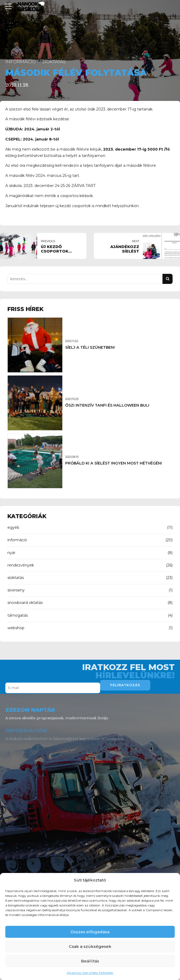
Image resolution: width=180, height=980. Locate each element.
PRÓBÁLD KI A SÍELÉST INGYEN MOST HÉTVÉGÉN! (114, 463)
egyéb (13, 527)
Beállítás (90, 961)
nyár (11, 553)
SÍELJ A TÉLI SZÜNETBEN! (90, 347)
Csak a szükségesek (90, 946)
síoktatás (54, 62)
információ (21, 62)
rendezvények (21, 565)
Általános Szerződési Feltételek (90, 973)
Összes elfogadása (90, 932)
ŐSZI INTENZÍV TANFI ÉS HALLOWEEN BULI (107, 405)
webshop (16, 628)
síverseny (16, 590)
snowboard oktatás (25, 603)
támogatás (18, 615)
